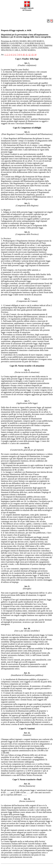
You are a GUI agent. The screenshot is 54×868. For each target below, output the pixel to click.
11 (26, 55)
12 (29, 55)
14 (35, 55)
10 (23, 55)
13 (32, 55)
